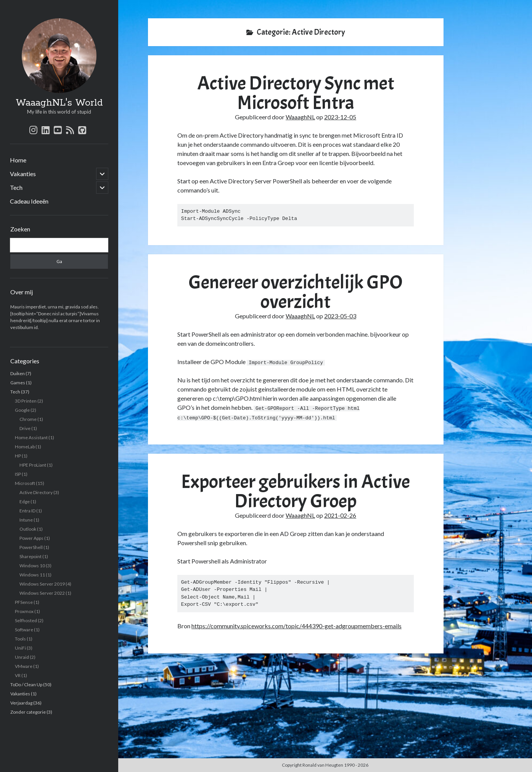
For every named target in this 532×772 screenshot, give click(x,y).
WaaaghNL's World (59, 103)
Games (18, 383)
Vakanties (23, 174)
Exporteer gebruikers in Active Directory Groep (296, 491)
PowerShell (31, 547)
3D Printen (26, 401)
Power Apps (31, 538)
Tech (16, 187)
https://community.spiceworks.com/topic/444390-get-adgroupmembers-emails (297, 625)
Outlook (28, 529)
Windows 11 (32, 575)
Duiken (18, 373)
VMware (24, 666)
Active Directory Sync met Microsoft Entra (296, 93)
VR (18, 675)
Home (18, 160)
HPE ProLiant (33, 465)
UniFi (20, 648)
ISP (18, 474)
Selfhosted (26, 620)
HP (18, 456)
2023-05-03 (340, 316)
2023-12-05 (340, 117)
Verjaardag (21, 703)
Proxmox (24, 611)
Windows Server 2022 (42, 593)
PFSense (24, 602)
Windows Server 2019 (42, 584)
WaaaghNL (300, 117)
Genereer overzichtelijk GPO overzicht (296, 292)
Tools (20, 639)
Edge (25, 502)
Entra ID (27, 511)
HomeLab (25, 447)
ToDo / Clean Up (26, 685)
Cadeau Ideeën (29, 201)
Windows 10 (32, 566)
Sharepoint (31, 556)
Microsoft (25, 483)
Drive (25, 428)
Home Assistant (31, 437)
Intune (26, 520)
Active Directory (36, 492)
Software (24, 630)
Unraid (22, 657)
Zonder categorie (28, 712)
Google (22, 410)
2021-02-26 (340, 515)
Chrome (28, 419)
